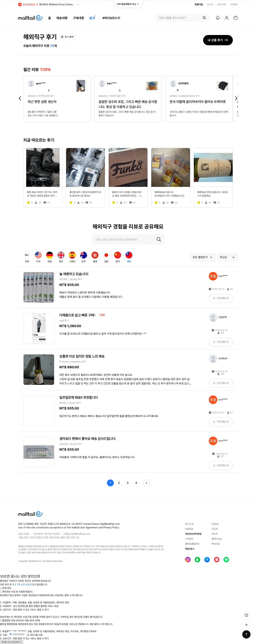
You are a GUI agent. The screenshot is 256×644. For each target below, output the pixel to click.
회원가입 (199, 4)
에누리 (215, 534)
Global (215, 524)
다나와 (215, 529)
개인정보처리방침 (193, 534)
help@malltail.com (80, 534)
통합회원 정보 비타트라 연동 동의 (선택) (20, 620)
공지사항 (221, 4)
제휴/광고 (190, 549)
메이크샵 (216, 544)
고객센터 (234, 4)
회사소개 (189, 524)
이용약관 (189, 529)
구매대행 (78, 18)
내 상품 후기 (218, 40)
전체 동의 (6, 588)
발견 (92, 18)
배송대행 (62, 18)
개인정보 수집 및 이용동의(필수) (16, 592)
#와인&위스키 (111, 18)
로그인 (210, 4)
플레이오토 (217, 539)
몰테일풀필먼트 (192, 544)
